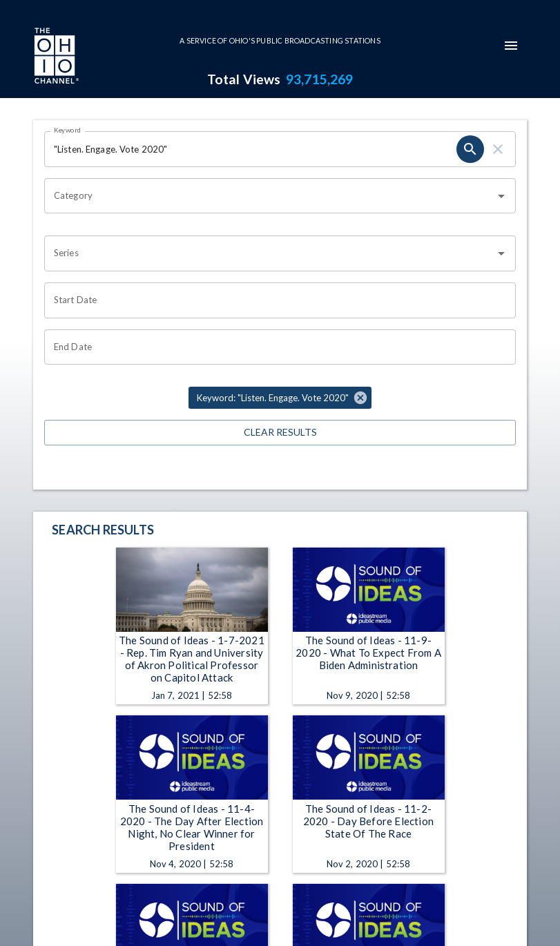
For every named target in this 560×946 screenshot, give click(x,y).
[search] (470, 149)
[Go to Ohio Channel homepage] (55, 57)
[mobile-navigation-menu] (511, 46)
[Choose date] (275, 300)
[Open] (501, 196)
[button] (280, 398)
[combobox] (270, 196)
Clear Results (280, 433)
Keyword (68, 130)
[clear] (498, 149)
